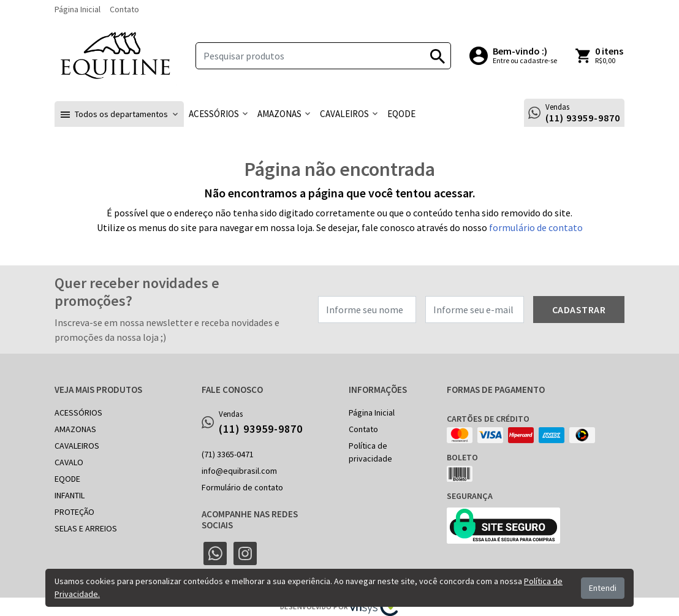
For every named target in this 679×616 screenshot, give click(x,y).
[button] (119, 114)
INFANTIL (70, 495)
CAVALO (69, 462)
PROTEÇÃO (74, 512)
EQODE (67, 479)
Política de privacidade (370, 452)
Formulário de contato (242, 487)
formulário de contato (536, 227)
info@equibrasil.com (239, 471)
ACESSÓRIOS (78, 413)
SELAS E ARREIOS (86, 528)
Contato (124, 9)
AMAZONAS (75, 429)
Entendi (603, 588)
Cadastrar (579, 310)
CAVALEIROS (77, 446)
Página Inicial (78, 9)
